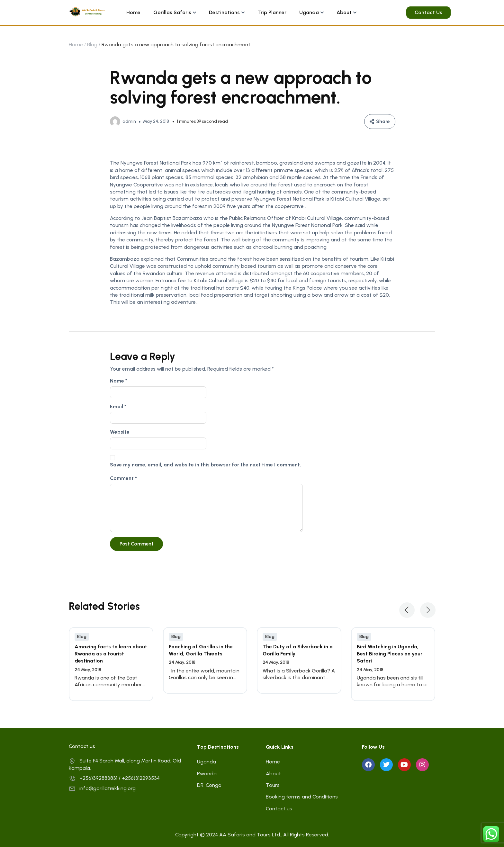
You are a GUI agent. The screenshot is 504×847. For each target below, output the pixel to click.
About (344, 12)
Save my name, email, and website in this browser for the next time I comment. (206, 465)
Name (119, 381)
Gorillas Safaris (172, 12)
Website (120, 432)
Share (383, 121)
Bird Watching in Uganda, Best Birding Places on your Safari (390, 654)
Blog (92, 45)
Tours (273, 785)
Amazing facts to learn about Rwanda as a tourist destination (111, 654)
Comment (123, 478)
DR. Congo (209, 785)
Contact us (279, 809)
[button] (407, 610)
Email (118, 406)
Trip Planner (272, 12)
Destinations (224, 12)
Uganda (309, 12)
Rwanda (207, 774)
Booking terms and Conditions (302, 797)
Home (133, 12)
